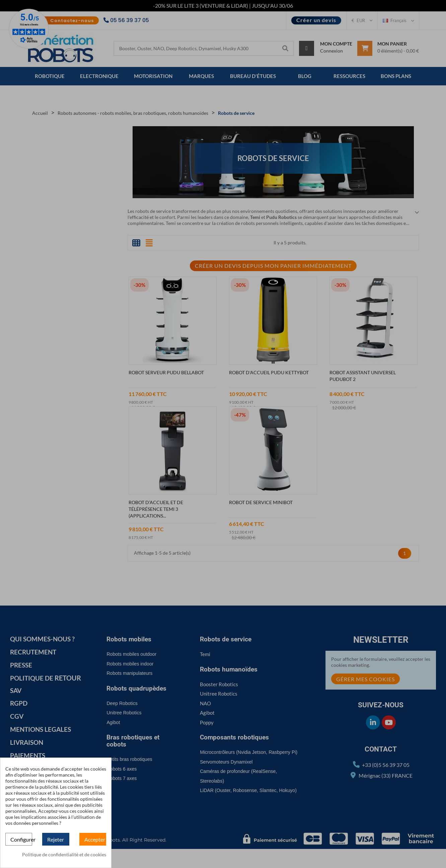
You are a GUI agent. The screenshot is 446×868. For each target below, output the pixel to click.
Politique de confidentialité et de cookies (64, 854)
